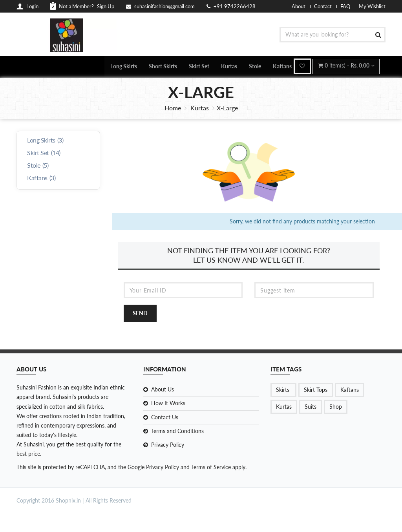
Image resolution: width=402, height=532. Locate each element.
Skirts (283, 391)
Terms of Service (210, 468)
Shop (336, 408)
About (299, 6)
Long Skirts (124, 67)
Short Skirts (163, 67)
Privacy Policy (168, 445)
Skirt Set (199, 67)
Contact (323, 6)
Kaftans (282, 67)
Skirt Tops (316, 391)
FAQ (345, 6)
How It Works (168, 404)
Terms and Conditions (177, 432)
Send (140, 314)
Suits (311, 408)
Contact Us (165, 418)
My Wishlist (372, 6)
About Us (163, 390)
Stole (255, 67)
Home (173, 109)
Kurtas (229, 67)
